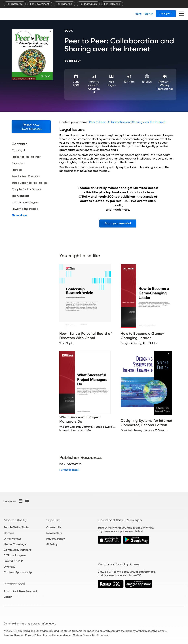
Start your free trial (118, 223)
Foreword (18, 163)
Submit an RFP (13, 561)
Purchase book (69, 470)
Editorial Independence (57, 635)
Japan (8, 597)
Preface (17, 170)
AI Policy (52, 544)
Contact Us (54, 527)
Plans (138, 14)
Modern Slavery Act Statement (91, 635)
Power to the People (25, 209)
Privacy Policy (56, 539)
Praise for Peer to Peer (26, 157)
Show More (19, 215)
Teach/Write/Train (16, 527)
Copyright (18, 150)
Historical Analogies (25, 202)
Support (53, 520)
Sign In (149, 14)
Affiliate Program (15, 555)
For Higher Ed (64, 4)
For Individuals (88, 4)
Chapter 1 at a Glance (27, 189)
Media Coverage (15, 544)
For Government (40, 4)
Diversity (9, 567)
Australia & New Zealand (20, 591)
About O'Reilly (15, 520)
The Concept (20, 196)
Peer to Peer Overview (26, 176)
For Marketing (112, 4)
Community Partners (17, 550)
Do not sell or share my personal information (29, 624)
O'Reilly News (12, 539)
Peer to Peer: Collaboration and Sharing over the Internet (127, 122)
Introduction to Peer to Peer (30, 183)
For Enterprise (15, 4)
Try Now (166, 14)
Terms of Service (13, 635)
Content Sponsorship (18, 572)
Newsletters (54, 533)
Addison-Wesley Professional (165, 85)
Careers (9, 533)
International (14, 584)
